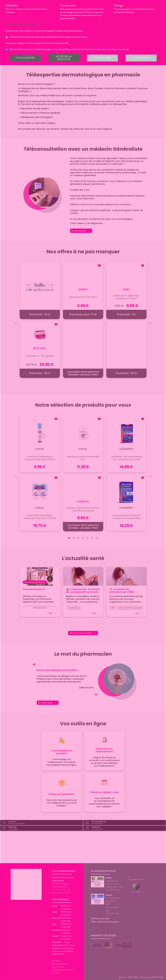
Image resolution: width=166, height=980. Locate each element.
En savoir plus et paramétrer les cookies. (25, 25)
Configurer (141, 58)
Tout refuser (102, 58)
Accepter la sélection (64, 58)
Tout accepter (25, 58)
